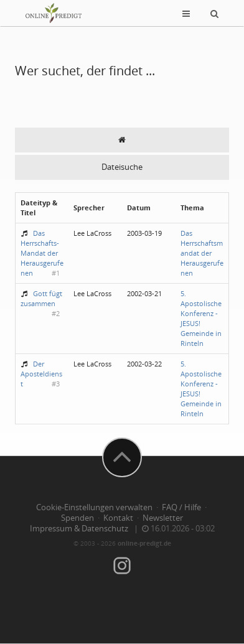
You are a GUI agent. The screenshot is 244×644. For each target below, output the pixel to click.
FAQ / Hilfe (181, 507)
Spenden (77, 518)
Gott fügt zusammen (41, 298)
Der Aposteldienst (41, 374)
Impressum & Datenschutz (79, 529)
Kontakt (118, 518)
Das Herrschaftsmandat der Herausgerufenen (202, 253)
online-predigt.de (144, 543)
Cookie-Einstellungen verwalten (94, 507)
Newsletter (163, 518)
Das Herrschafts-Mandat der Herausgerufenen (42, 253)
